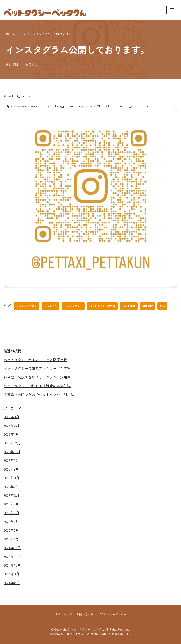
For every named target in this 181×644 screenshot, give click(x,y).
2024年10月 (12, 565)
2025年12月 (12, 443)
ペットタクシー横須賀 (102, 306)
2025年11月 (12, 452)
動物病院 (148, 306)
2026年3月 (11, 417)
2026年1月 (11, 434)
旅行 (162, 306)
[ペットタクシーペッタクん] (45, 10)
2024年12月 (12, 548)
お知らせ (32, 64)
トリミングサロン (27, 306)
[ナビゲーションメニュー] (172, 10)
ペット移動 (129, 306)
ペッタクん (51, 306)
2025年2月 (11, 530)
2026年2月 (11, 425)
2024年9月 (11, 574)
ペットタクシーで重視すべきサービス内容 (37, 368)
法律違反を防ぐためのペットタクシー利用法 (39, 394)
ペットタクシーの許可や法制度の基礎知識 (37, 386)
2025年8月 (11, 478)
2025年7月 (11, 486)
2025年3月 (11, 521)
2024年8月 (12, 583)
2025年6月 (11, 495)
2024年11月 (12, 556)
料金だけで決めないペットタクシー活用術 (37, 377)
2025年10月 (12, 460)
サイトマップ (63, 614)
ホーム (11, 34)
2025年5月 (11, 504)
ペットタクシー (73, 306)
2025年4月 (11, 513)
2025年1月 (11, 539)
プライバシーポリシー (112, 614)
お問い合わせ (85, 614)
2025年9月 (11, 469)
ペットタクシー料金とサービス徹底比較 (35, 360)
